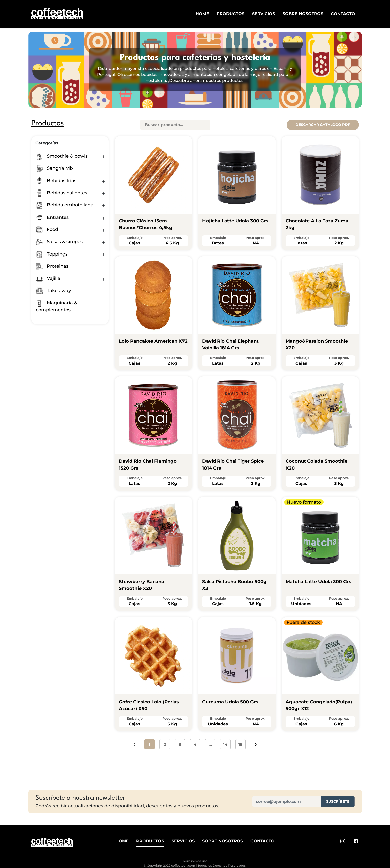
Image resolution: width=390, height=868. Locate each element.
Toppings (52, 254)
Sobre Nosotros (303, 14)
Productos (231, 14)
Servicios (263, 14)
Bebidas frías (56, 181)
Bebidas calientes (62, 193)
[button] (103, 157)
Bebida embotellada (65, 205)
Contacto (343, 14)
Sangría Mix (55, 168)
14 (225, 744)
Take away (53, 291)
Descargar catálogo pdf (323, 125)
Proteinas (52, 266)
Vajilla (48, 278)
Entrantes (52, 217)
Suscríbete (338, 801)
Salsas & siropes (59, 242)
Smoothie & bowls (62, 156)
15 (240, 744)
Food (47, 229)
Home (202, 14)
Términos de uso (195, 861)
